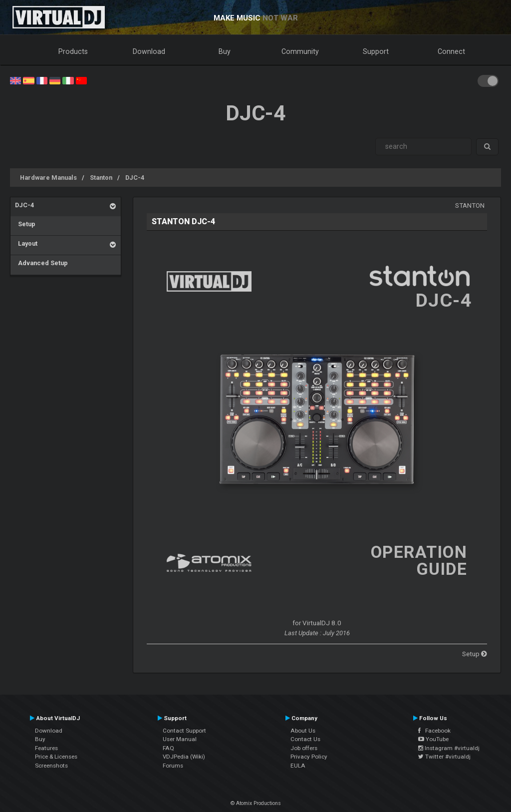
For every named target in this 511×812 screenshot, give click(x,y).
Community (300, 51)
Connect (451, 51)
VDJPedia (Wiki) (184, 757)
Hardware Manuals (48, 178)
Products (73, 51)
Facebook (434, 731)
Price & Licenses (56, 757)
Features (46, 748)
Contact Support (184, 731)
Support (376, 51)
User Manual (180, 739)
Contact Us (305, 739)
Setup (25, 224)
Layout (26, 243)
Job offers (304, 748)
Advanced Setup (41, 263)
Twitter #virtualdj (444, 757)
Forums (173, 766)
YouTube (433, 739)
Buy (225, 51)
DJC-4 (135, 178)
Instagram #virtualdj (449, 748)
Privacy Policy (309, 757)
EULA (298, 766)
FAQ (168, 748)
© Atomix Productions (256, 803)
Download (149, 51)
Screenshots (51, 766)
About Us (303, 731)
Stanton (101, 178)
